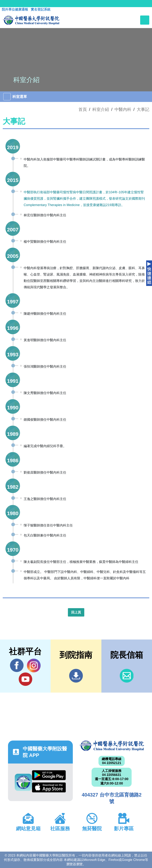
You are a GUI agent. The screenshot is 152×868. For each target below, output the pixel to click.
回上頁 (76, 612)
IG (34, 665)
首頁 (83, 109)
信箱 (127, 676)
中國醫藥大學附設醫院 (112, 746)
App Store (49, 787)
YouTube (25, 679)
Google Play (49, 775)
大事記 (143, 109)
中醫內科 (123, 109)
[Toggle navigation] (145, 20)
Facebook (17, 665)
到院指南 (76, 676)
